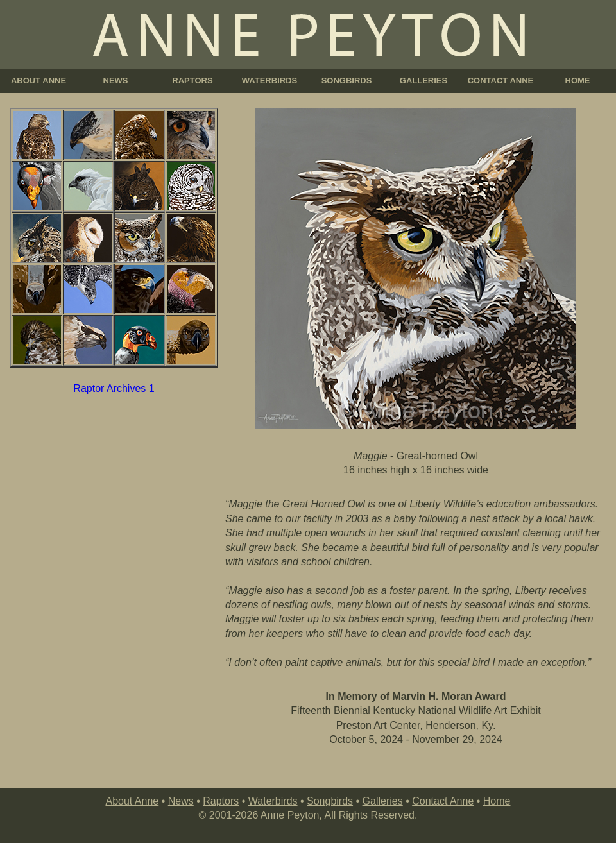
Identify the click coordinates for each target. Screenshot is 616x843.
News (181, 801)
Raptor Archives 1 (114, 388)
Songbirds (330, 801)
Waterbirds (273, 801)
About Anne (132, 801)
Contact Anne (443, 801)
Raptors (221, 801)
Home (497, 801)
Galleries (383, 801)
